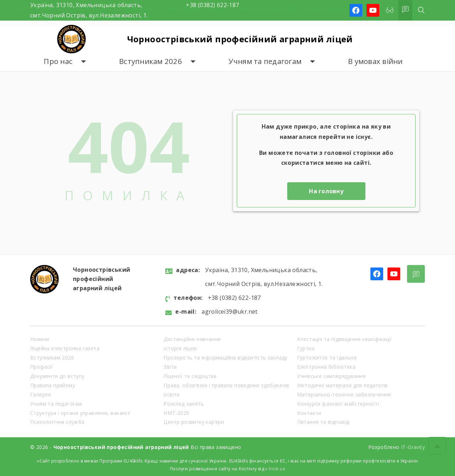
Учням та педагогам (265, 61)
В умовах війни (375, 61)
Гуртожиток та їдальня (327, 358)
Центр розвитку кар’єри (194, 422)
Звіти (170, 367)
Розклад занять (184, 404)
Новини (40, 339)
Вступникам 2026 (151, 61)
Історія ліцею (180, 348)
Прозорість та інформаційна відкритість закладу (225, 358)
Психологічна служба (57, 422)
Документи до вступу (57, 376)
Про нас (58, 61)
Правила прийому (53, 385)
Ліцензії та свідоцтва (190, 376)
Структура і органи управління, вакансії (81, 413)
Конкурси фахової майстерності (338, 404)
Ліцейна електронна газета (65, 348)
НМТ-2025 (176, 413)
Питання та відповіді (323, 422)
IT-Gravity (413, 447)
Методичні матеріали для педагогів (342, 385)
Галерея (41, 394)
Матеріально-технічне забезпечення (344, 394)
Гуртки (306, 348)
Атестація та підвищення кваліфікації (344, 339)
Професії (41, 367)
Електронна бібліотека (326, 367)
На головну (326, 191)
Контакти (309, 413)
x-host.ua (275, 469)
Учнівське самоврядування (331, 376)
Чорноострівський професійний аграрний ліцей (240, 39)
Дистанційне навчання (192, 339)
